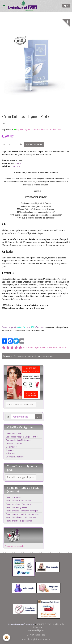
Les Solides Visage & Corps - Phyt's (22, 437)
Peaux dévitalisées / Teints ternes (21, 517)
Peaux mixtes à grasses (16, 507)
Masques (10, 450)
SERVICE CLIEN (43, 624)
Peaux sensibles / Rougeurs (18, 504)
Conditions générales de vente (36, 639)
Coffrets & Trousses (15, 457)
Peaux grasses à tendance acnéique (22, 511)
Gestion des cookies (36, 635)
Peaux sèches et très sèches (19, 501)
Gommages (11, 447)
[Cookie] (6, 638)
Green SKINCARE (14, 433)
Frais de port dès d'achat (22, 327)
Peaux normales (13, 497)
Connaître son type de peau (21, 477)
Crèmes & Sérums (14, 443)
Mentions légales (36, 630)
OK (38, 417)
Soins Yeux (11, 453)
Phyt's (18, 163)
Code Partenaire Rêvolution (21, 405)
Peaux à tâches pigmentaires (19, 521)
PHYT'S (16, 166)
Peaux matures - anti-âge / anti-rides (23, 514)
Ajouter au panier (34, 144)
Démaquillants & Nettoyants (19, 440)
